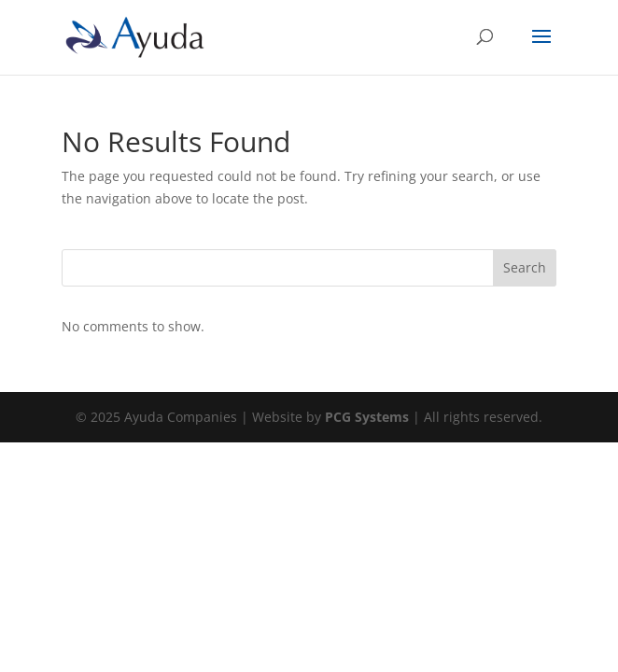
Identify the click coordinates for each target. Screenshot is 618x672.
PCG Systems (367, 417)
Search (525, 267)
